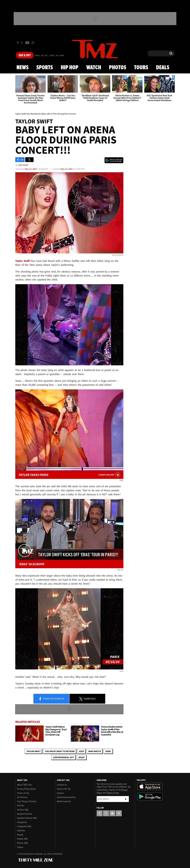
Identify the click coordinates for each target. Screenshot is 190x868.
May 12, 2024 (31, 169)
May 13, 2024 (67, 169)
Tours (141, 68)
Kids (81, 751)
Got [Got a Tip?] (25, 55)
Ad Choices (22, 797)
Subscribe (126, 799)
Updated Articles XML (27, 818)
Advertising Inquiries (66, 797)
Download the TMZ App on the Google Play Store (150, 797)
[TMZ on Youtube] (27, 43)
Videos (20, 847)
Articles (20, 806)
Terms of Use (23, 793)
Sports (45, 68)
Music (82, 757)
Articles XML (23, 810)
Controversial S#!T (63, 757)
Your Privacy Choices (27, 801)
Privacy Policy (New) (26, 789)
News (22, 68)
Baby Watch (94, 751)
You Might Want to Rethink (60, 751)
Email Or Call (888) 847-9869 (49, 56)
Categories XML (24, 826)
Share (51, 699)
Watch (94, 68)
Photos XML (23, 843)
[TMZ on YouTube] (112, 813)
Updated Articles (25, 814)
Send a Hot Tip (64, 789)
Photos (118, 68)
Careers (60, 793)
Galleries (21, 831)
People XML (22, 839)
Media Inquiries (64, 801)
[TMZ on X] (22, 43)
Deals (163, 68)
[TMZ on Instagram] (33, 43)
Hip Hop (70, 68)
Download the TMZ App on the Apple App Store (150, 786)
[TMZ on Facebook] (18, 43)
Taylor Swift (33, 751)
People (20, 835)
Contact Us (62, 785)
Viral (108, 751)
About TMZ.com (24, 785)
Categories (22, 822)
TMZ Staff (23, 165)
